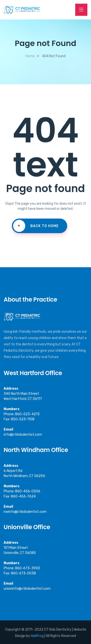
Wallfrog (37, 636)
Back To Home (36, 226)
